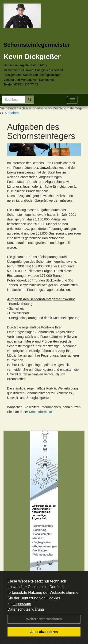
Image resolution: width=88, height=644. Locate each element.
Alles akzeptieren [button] (44, 632)
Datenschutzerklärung (26, 609)
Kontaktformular (40, 412)
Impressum (22, 604)
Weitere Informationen (44, 619)
